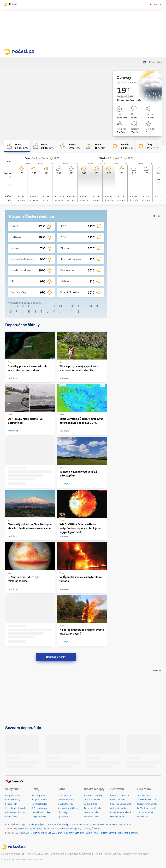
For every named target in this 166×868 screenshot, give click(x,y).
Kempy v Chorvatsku (119, 796)
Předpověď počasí (39, 824)
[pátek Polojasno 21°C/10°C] (43, 146)
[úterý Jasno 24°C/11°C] (149, 146)
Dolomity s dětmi (118, 817)
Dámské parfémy (66, 833)
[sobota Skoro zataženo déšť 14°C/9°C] (70, 146)
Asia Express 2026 (101, 824)
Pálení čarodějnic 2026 (120, 824)
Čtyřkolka (96, 829)
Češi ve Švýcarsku (118, 808)
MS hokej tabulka (39, 804)
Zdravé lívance (91, 804)
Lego (45, 829)
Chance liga (63, 812)
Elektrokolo (53, 829)
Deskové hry (92, 833)
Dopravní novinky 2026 (147, 804)
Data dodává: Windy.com (81, 854)
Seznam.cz (155, 5)
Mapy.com (25, 824)
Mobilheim (64, 829)
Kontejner (86, 829)
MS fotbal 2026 (65, 796)
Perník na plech (91, 817)
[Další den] (159, 179)
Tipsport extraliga (39, 817)
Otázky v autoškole (145, 812)
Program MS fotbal (66, 800)
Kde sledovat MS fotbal (68, 808)
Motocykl (37, 829)
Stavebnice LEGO (49, 833)
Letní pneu (80, 833)
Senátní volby (11, 804)
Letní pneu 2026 (144, 796)
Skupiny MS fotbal (66, 804)
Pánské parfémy (131, 833)
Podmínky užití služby (37, 854)
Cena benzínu (55, 824)
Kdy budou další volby (15, 812)
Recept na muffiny (92, 800)
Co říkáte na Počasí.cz (12, 854)
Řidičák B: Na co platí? (146, 808)
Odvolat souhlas (113, 854)
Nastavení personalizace (136, 854)
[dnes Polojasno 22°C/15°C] (17, 146)
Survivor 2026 (85, 824)
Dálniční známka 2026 (146, 800)
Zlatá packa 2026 (70, 824)
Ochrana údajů (58, 854)
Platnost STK (142, 817)
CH (60, 306)
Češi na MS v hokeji (40, 808)
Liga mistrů (63, 817)
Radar (99, 854)
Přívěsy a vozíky (25, 829)
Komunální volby (13, 800)
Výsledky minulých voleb (16, 808)
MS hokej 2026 (38, 796)
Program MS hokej (40, 800)
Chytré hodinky (116, 833)
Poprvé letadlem (118, 800)
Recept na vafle (91, 812)
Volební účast (11, 817)
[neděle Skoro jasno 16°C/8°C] (96, 146)
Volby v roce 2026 (13, 796)
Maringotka (75, 829)
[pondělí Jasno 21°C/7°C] (122, 146)
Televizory (103, 833)
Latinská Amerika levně (121, 812)
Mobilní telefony (33, 833)
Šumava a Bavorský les (121, 804)
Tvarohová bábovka (93, 808)
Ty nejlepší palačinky (93, 796)
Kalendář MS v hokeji (41, 812)
